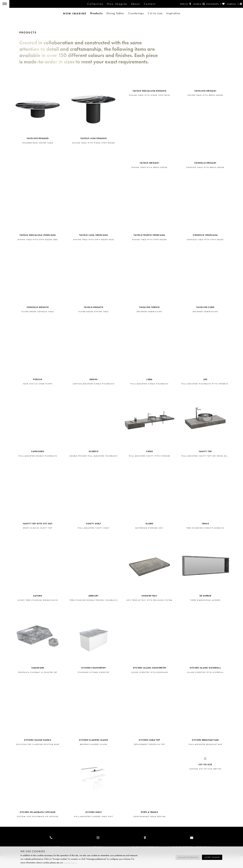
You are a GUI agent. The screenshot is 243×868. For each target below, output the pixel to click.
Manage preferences (188, 857)
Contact (150, 4)
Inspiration (173, 13)
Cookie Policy (70, 863)
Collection (95, 4)
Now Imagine (117, 4)
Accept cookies (212, 857)
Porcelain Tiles (27, 4)
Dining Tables (115, 13)
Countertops (136, 13)
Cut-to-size (155, 13)
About (136, 4)
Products (97, 13)
